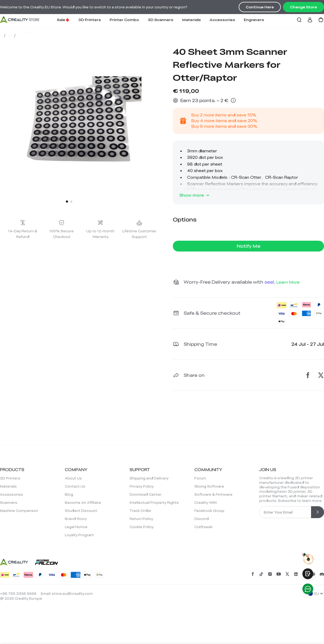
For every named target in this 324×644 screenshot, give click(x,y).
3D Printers (90, 20)
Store (8, 36)
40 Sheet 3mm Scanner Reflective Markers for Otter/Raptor (119, 35)
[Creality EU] (20, 20)
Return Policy (141, 519)
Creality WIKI (206, 502)
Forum (200, 478)
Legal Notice (76, 527)
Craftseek (203, 527)
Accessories (222, 20)
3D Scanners (161, 20)
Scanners (9, 502)
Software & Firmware (213, 494)
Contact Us (75, 486)
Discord (202, 519)
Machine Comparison (19, 511)
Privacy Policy (142, 486)
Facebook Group (209, 511)
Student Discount (81, 511)
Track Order (141, 511)
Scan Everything (37, 36)
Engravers (254, 20)
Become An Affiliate (83, 502)
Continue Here (260, 7)
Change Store (303, 7)
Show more (195, 195)
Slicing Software (209, 486)
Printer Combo (124, 20)
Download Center (146, 494)
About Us (73, 478)
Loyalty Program (79, 535)
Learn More (288, 282)
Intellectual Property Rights (154, 502)
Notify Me (249, 246)
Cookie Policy (142, 527)
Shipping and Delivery (149, 478)
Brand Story (76, 519)
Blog (69, 494)
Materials (191, 20)
